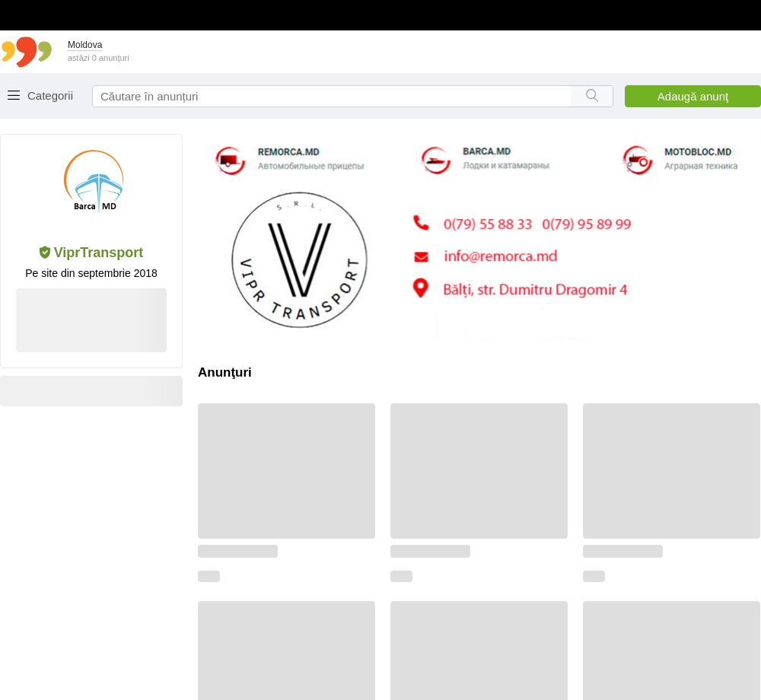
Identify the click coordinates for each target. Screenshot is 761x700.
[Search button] (592, 96)
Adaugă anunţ (693, 96)
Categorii (50, 95)
